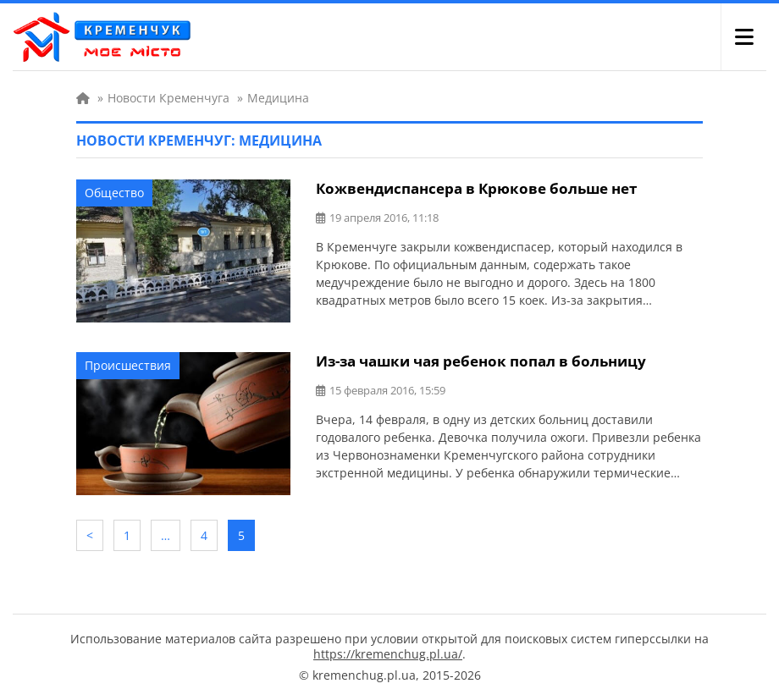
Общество (114, 193)
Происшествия (128, 365)
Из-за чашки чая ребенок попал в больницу (481, 361)
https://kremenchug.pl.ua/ (388, 654)
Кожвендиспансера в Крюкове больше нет (476, 188)
